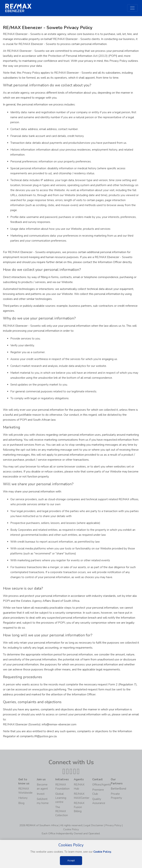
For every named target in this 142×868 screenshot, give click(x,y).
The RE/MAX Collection (62, 811)
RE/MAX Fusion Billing (79, 807)
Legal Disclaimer (94, 825)
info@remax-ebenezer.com (59, 724)
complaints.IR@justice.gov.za (38, 736)
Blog (21, 803)
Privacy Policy (113, 825)
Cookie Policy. (103, 852)
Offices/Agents (102, 785)
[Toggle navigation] (132, 8)
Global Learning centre (61, 798)
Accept (71, 861)
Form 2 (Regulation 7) (122, 684)
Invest (41, 794)
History (23, 798)
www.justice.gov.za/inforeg (49, 689)
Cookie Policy (71, 829)
